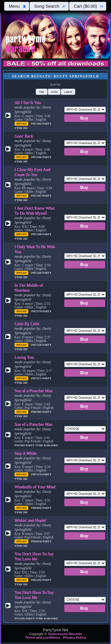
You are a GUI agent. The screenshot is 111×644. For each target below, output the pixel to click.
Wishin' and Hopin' (30, 520)
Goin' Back (24, 136)
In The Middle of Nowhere (29, 288)
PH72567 (37, 196)
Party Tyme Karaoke (42, 445)
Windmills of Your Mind (35, 487)
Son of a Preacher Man (34, 391)
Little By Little (27, 324)
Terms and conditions (43, 637)
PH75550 (37, 345)
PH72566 (37, 157)
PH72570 (37, 311)
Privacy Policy (74, 637)
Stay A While (26, 453)
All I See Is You (28, 103)
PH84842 (37, 508)
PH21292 (37, 580)
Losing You (24, 357)
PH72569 (37, 273)
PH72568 (37, 234)
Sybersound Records (65, 634)
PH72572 (37, 378)
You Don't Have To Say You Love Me (34, 556)
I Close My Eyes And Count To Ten (32, 172)
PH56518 (37, 541)
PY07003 (20, 445)
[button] (17, 6)
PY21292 (20, 619)
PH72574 (37, 474)
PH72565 (37, 124)
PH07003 (37, 412)
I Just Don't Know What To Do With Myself (35, 211)
